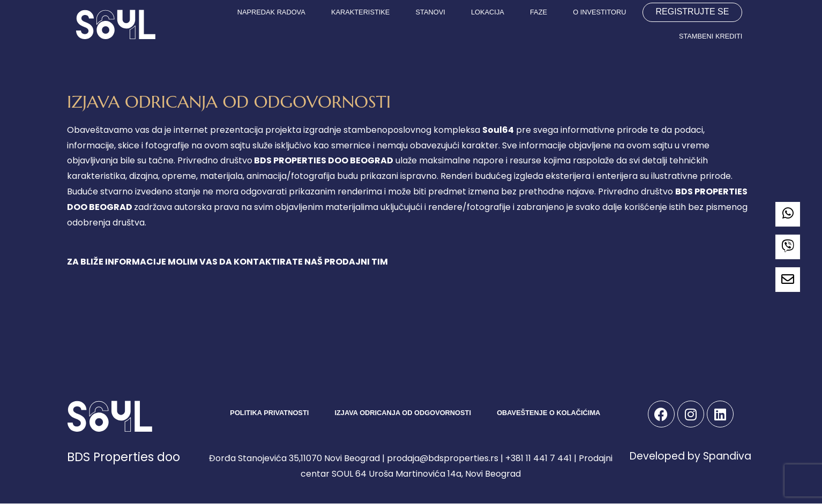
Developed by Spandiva (690, 456)
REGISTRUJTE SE (693, 12)
